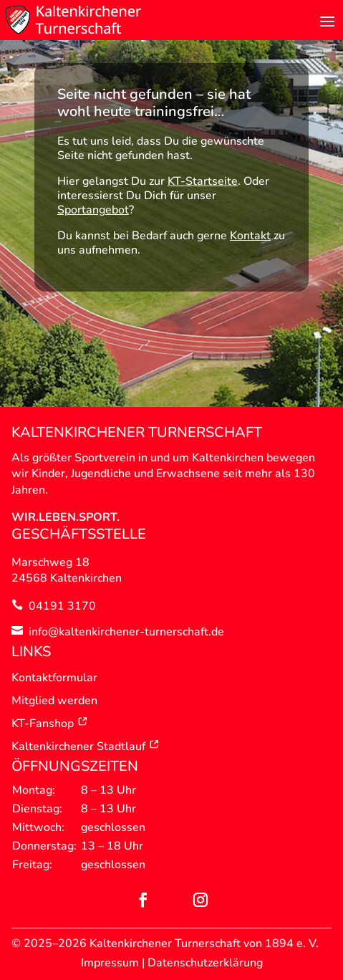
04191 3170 (62, 606)
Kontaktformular (54, 678)
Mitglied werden (54, 701)
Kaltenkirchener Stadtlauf (86, 746)
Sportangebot (93, 210)
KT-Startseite (203, 181)
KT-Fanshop (50, 724)
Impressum (110, 963)
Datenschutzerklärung (205, 963)
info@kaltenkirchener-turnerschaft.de (126, 632)
